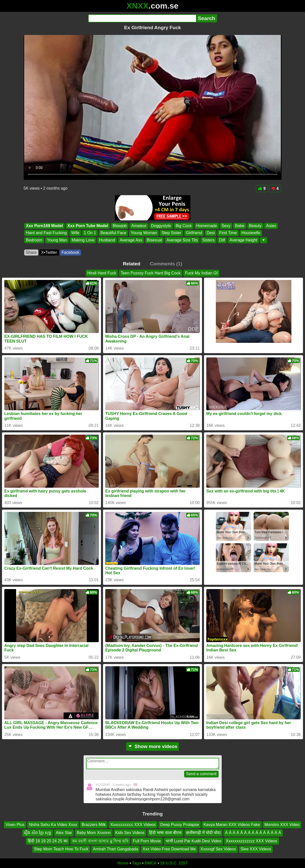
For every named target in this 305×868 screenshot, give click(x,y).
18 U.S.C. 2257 (174, 863)
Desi (211, 233)
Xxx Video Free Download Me (169, 849)
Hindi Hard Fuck (102, 273)
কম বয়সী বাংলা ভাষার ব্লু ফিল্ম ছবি (100, 841)
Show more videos (153, 746)
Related (132, 264)
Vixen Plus (15, 825)
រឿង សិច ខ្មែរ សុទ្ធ (38, 833)
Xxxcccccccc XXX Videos (133, 825)
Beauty (255, 226)
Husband (107, 240)
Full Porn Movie (147, 841)
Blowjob (120, 226)
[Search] (142, 18)
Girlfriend (194, 233)
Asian (271, 226)
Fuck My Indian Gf (201, 273)
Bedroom (34, 240)
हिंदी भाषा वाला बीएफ (165, 833)
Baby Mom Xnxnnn (94, 833)
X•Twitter (49, 252)
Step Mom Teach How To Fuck (61, 849)
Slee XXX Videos (256, 849)
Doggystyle (161, 226)
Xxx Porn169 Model (44, 226)
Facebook (71, 252)
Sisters (208, 240)
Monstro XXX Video (282, 825)
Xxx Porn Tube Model (88, 226)
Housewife (251, 233)
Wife (75, 233)
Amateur (139, 226)
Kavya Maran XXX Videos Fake (232, 825)
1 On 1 (90, 233)
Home (123, 863)
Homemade (206, 226)
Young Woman (144, 233)
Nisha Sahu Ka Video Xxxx (53, 825)
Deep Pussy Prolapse (180, 825)
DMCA (151, 863)
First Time (228, 233)
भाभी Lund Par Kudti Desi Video (193, 841)
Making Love (83, 240)
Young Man (57, 240)
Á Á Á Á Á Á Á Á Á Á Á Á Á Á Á (253, 833)
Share (31, 252)
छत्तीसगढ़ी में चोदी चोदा (203, 833)
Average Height (243, 240)
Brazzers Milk (94, 825)
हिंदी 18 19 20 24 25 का (48, 841)
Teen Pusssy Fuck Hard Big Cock (150, 273)
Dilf (222, 240)
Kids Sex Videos (130, 833)
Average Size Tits (182, 240)
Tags (137, 863)
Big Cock (183, 226)
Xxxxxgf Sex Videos (218, 849)
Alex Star (64, 833)
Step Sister (171, 233)
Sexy (226, 226)
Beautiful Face (113, 233)
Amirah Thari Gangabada (115, 849)
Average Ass (131, 240)
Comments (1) (166, 264)
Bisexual (154, 240)
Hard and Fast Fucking (46, 233)
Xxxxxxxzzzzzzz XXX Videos (252, 841)
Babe (240, 226)
